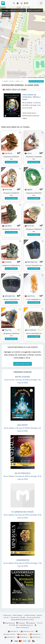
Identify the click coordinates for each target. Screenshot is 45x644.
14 (22, 81)
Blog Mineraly (9, 623)
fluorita (29, 226)
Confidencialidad (29, 615)
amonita (7, 189)
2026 (12, 81)
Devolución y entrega (18, 617)
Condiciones (7, 615)
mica (28, 153)
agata (28, 189)
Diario (6, 81)
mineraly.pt (23, 637)
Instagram (31, 623)
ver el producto (11, 162)
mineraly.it (22, 634)
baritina (7, 153)
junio (18, 81)
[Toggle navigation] (41, 3)
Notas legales (18, 615)
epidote (7, 226)
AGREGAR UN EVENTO (23, 364)
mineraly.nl (10, 637)
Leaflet (23, 77)
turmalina (30, 330)
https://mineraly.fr (22, 627)
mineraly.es (35, 634)
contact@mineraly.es (26, 625)
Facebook (21, 623)
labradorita (31, 262)
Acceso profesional (33, 617)
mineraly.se (35, 637)
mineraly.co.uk (27, 631)
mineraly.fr (13, 631)
